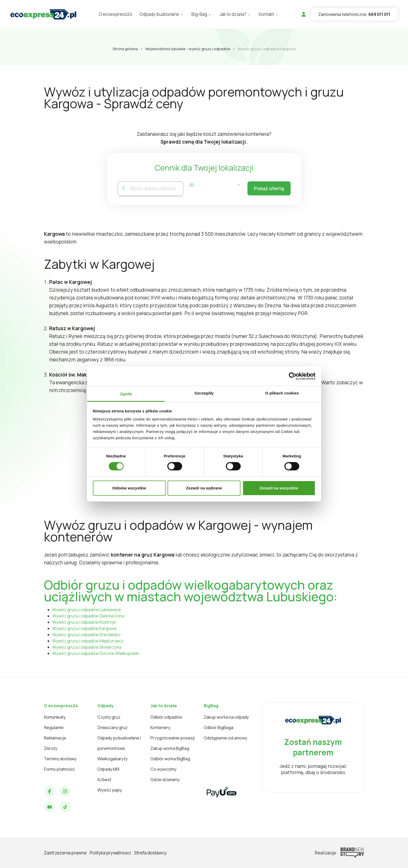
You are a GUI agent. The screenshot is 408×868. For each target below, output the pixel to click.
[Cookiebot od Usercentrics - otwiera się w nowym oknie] (293, 376)
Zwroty (51, 748)
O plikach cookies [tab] (282, 393)
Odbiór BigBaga (219, 727)
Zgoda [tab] (126, 394)
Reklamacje (55, 738)
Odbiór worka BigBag (170, 759)
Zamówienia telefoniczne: (354, 14)
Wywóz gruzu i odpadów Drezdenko (86, 635)
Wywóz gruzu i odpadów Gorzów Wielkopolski (96, 653)
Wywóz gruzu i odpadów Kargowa (84, 628)
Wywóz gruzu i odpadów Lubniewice (87, 610)
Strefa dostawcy (150, 853)
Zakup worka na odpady (226, 717)
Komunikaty (55, 717)
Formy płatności (59, 769)
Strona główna (125, 49)
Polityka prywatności (110, 853)
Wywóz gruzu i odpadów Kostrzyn (84, 622)
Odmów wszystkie (129, 488)
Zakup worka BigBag (170, 748)
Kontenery (160, 727)
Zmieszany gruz (113, 727)
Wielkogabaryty (112, 759)
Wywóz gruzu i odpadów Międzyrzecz (88, 641)
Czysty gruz (109, 717)
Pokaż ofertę (268, 189)
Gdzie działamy (165, 780)
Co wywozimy (163, 769)
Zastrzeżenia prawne (65, 853)
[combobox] (156, 189)
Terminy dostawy (60, 759)
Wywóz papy (110, 790)
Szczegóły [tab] (204, 393)
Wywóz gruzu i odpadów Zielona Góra (88, 616)
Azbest (104, 780)
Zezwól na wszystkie (279, 488)
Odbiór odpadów (166, 717)
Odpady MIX (109, 769)
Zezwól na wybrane (204, 488)
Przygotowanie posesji (173, 738)
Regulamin (54, 727)
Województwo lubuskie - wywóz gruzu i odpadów (188, 49)
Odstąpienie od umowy (225, 738)
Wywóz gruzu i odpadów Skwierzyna (87, 647)
